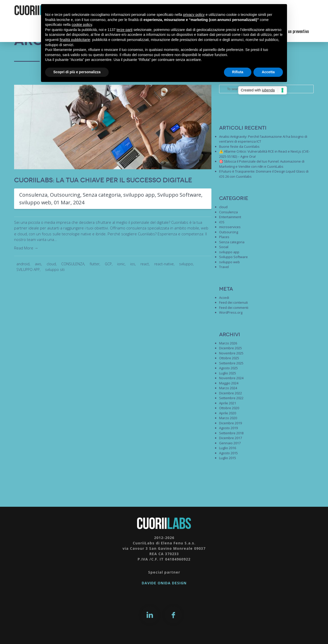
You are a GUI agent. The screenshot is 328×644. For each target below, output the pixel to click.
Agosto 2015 (228, 453)
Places (224, 237)
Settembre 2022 (231, 398)
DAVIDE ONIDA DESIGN (164, 583)
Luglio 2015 (228, 458)
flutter (95, 264)
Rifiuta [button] (238, 72)
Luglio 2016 (228, 448)
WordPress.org (231, 312)
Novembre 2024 (231, 378)
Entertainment (230, 217)
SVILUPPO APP (28, 270)
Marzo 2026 (228, 343)
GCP (108, 264)
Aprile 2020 (228, 413)
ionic (121, 264)
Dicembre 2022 (230, 393)
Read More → (26, 248)
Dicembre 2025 (230, 348)
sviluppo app (140, 195)
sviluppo (186, 264)
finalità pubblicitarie (75, 40)
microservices (230, 227)
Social (224, 247)
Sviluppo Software (180, 195)
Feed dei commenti (234, 308)
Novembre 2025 (231, 353)
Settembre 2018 (231, 433)
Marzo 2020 (228, 418)
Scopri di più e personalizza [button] (77, 72)
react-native (164, 264)
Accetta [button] (268, 72)
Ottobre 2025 (229, 358)
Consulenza (33, 195)
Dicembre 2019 (230, 423)
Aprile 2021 (228, 403)
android (23, 264)
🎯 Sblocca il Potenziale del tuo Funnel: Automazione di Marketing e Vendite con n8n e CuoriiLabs (262, 164)
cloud (51, 264)
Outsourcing (65, 195)
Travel (224, 267)
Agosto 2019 (228, 428)
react (145, 264)
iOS (222, 222)
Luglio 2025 (228, 373)
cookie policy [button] (82, 25)
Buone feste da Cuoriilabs (239, 146)
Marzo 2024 (228, 388)
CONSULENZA (73, 264)
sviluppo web (35, 202)
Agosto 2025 (228, 368)
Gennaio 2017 (230, 443)
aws (38, 264)
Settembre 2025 (231, 363)
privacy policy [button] (194, 15)
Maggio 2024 (229, 383)
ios (133, 264)
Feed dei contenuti (233, 302)
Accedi (224, 298)
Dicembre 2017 (230, 438)
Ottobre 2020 (229, 408)
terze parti (125, 30)
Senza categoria (102, 195)
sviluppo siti (55, 270)
